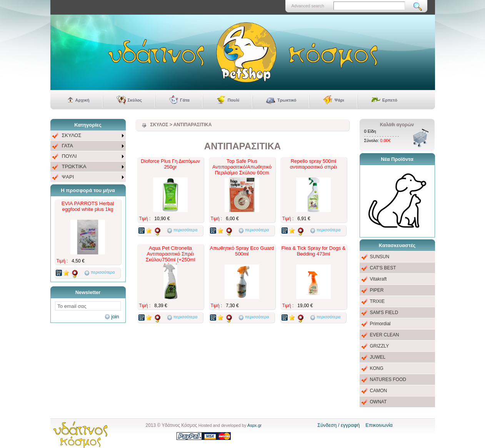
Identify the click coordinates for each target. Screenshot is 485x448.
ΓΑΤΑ (67, 146)
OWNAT (378, 402)
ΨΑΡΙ (68, 177)
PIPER (377, 290)
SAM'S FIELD (384, 313)
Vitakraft (378, 279)
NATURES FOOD (388, 379)
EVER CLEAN (385, 335)
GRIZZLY (380, 346)
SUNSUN (380, 257)
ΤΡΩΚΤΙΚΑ (74, 166)
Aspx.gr (254, 425)
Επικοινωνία (379, 425)
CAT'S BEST (383, 268)
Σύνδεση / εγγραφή (338, 425)
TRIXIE (377, 301)
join (115, 317)
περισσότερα (103, 272)
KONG (377, 368)
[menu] (88, 156)
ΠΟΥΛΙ (69, 156)
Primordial (380, 324)
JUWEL (378, 357)
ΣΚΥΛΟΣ (72, 135)
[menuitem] (88, 136)
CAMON (379, 391)
